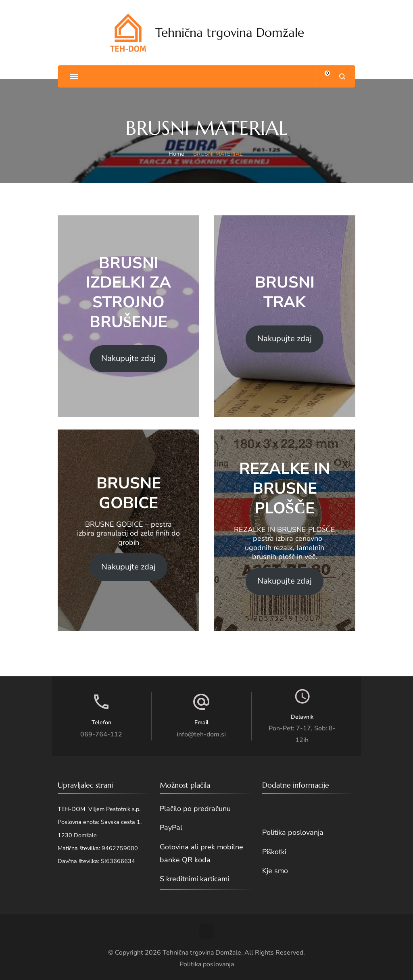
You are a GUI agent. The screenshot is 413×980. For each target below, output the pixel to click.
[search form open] (342, 76)
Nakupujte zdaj (128, 358)
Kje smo (275, 871)
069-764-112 (101, 734)
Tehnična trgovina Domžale (230, 32)
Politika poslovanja (293, 832)
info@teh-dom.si (201, 734)
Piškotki (274, 852)
